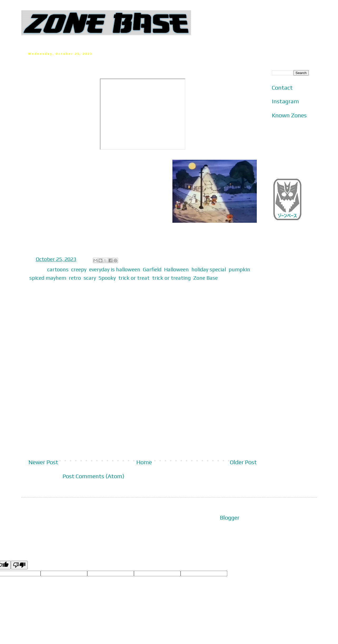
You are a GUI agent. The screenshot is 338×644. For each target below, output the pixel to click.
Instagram (285, 101)
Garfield (152, 269)
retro (75, 278)
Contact (282, 88)
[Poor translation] (19, 565)
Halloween (176, 269)
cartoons (58, 269)
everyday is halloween (115, 269)
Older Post (243, 462)
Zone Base (206, 278)
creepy (79, 269)
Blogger (230, 517)
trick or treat (134, 278)
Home (144, 462)
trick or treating (171, 278)
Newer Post (43, 462)
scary (90, 278)
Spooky (107, 278)
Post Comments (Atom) (93, 476)
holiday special (209, 269)
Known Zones (289, 115)
